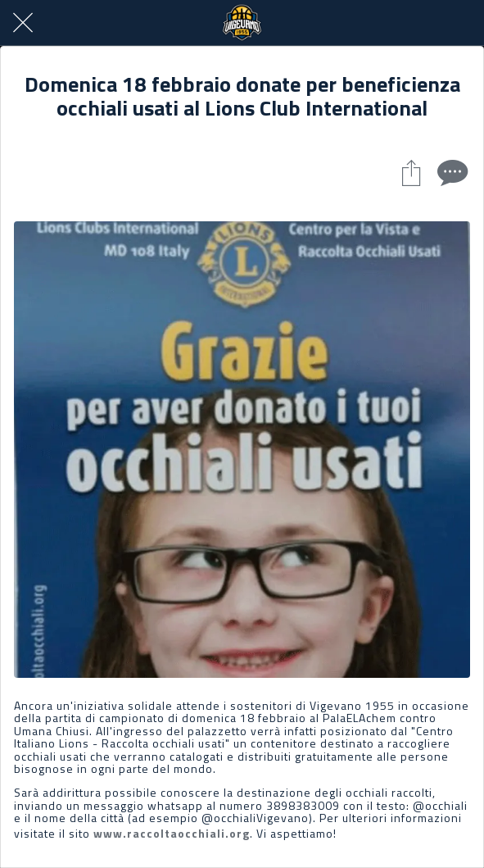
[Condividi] (411, 172)
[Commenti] (450, 172)
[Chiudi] (23, 23)
